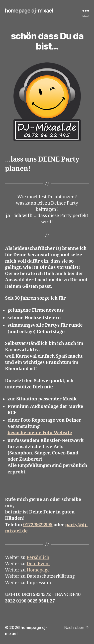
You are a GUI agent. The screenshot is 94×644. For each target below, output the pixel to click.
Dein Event (38, 564)
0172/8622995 (38, 525)
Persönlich (38, 558)
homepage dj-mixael (29, 11)
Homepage (38, 570)
